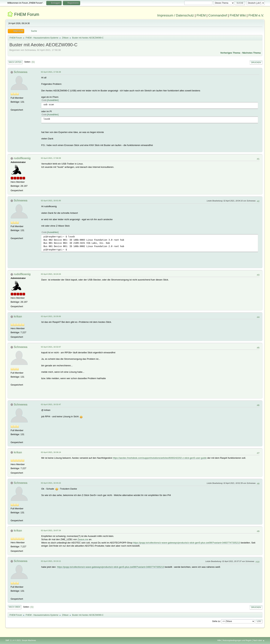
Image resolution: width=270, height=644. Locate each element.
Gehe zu (216, 621)
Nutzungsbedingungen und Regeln (237, 640)
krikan (18, 316)
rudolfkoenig (22, 158)
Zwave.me (83, 539)
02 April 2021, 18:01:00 (51, 201)
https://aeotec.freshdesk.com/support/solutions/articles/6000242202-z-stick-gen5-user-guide (160, 458)
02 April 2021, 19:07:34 (51, 530)
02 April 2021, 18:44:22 (51, 483)
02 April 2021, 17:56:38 (51, 72)
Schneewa (21, 72)
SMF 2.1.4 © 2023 (13, 640)
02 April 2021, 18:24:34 (51, 274)
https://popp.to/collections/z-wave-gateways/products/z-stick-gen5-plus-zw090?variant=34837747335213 (187, 543)
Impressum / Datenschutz (176, 15)
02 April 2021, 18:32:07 (51, 347)
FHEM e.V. (256, 15)
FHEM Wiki (238, 15)
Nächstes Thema (251, 53)
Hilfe (219, 640)
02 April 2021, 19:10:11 (51, 561)
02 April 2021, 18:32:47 (51, 404)
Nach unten (15, 62)
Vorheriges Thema (230, 53)
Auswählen (53, 100)
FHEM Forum (27, 14)
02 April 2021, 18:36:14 (51, 452)
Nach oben (14, 607)
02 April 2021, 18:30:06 (51, 316)
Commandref (218, 15)
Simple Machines (29, 640)
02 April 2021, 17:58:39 (51, 158)
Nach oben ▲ (259, 640)
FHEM (201, 15)
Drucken (256, 62)
